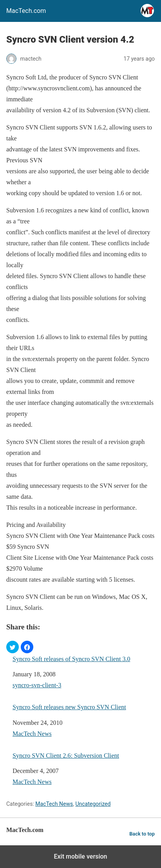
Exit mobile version (80, 856)
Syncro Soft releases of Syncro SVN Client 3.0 (71, 659)
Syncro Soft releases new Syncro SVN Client (69, 707)
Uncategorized (93, 804)
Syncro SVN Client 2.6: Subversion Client (66, 756)
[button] (13, 647)
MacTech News (32, 734)
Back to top (142, 834)
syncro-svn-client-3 (37, 685)
